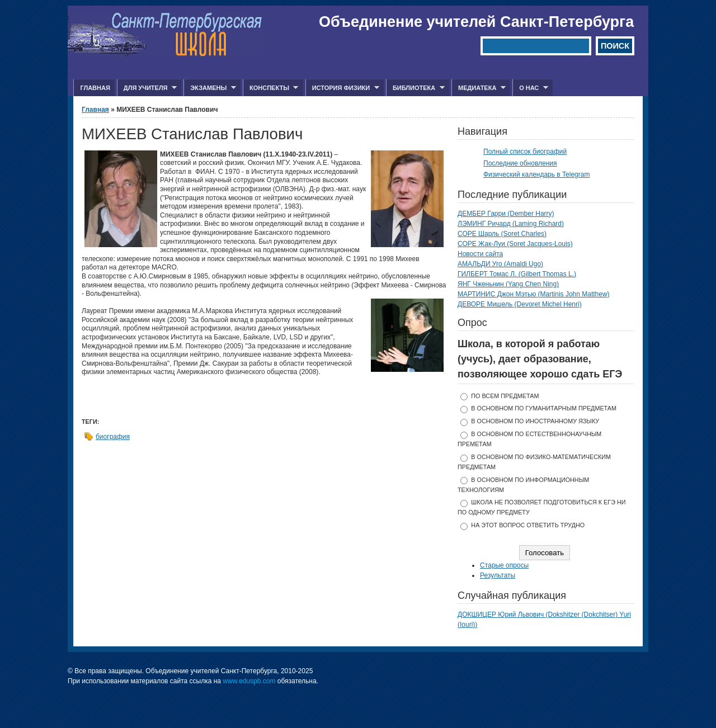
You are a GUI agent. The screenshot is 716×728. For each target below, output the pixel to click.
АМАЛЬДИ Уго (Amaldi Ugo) (500, 264)
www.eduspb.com (249, 681)
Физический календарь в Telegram (536, 174)
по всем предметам (505, 396)
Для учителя (147, 88)
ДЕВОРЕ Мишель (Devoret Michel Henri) (520, 304)
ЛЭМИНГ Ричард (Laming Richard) (511, 224)
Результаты (498, 575)
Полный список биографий (525, 152)
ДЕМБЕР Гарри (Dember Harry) (506, 214)
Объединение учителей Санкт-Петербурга (476, 22)
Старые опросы (504, 565)
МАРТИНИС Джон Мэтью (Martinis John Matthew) (534, 294)
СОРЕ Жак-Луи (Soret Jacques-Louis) (515, 244)
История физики (342, 88)
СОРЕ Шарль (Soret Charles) (502, 234)
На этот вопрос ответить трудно (528, 525)
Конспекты (270, 88)
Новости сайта (480, 254)
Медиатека (479, 88)
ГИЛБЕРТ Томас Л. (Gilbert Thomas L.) (517, 274)
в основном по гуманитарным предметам (544, 408)
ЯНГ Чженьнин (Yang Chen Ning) (508, 284)
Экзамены (210, 88)
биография (113, 437)
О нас (530, 88)
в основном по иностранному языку (535, 421)
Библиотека (415, 88)
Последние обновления (520, 163)
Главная (95, 88)
